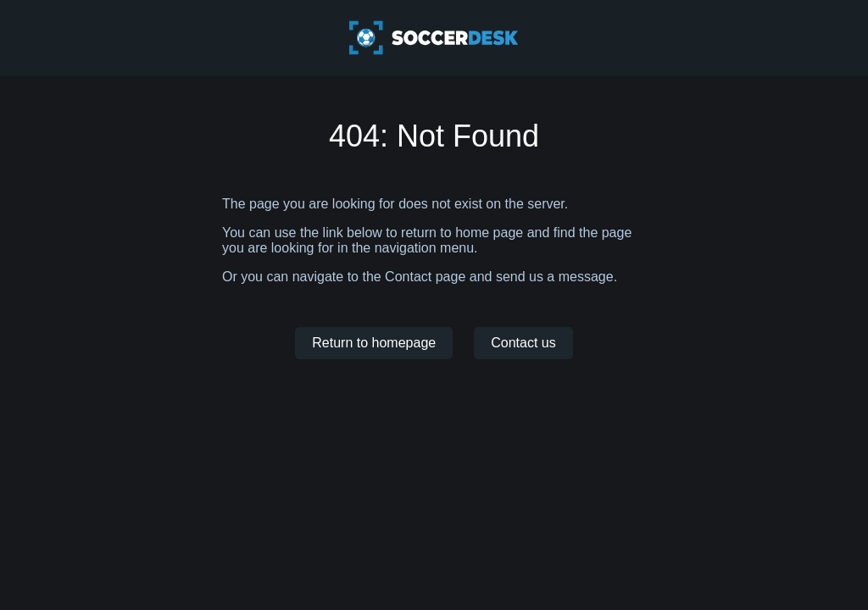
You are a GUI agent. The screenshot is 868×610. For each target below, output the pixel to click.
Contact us (523, 343)
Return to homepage (374, 343)
